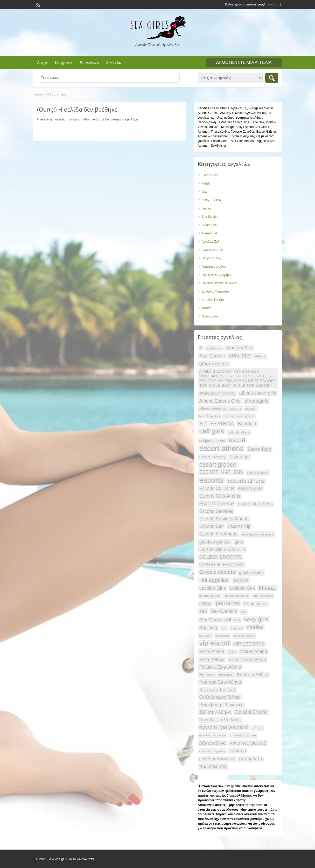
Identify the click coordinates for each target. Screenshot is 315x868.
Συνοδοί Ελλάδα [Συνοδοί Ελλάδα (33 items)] (251, 712)
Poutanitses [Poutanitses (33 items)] (256, 604)
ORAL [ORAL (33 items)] (206, 604)
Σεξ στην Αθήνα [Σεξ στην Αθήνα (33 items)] (215, 712)
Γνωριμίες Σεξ (211, 258)
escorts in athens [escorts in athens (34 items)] (255, 504)
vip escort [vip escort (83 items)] (215, 643)
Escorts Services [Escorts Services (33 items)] (216, 511)
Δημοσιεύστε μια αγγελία (244, 62)
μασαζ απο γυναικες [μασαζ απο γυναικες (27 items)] (217, 759)
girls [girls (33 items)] (239, 542)
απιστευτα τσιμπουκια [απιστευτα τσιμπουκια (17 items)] (213, 735)
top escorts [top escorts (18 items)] (223, 636)
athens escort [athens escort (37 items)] (214, 364)
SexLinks (113, 63)
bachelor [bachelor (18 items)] (251, 409)
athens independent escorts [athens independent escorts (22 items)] (220, 408)
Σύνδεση (273, 4)
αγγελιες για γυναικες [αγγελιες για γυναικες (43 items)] (224, 727)
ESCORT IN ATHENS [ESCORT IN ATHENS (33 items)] (221, 472)
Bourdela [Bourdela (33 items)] (247, 424)
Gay (205, 192)
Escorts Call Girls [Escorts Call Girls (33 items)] (217, 489)
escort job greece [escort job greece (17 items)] (258, 473)
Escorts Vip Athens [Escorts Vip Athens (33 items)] (218, 534)
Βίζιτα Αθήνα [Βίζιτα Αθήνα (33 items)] (212, 660)
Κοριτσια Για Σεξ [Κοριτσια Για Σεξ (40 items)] (218, 690)
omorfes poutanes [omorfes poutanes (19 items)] (237, 596)
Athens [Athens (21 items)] (260, 356)
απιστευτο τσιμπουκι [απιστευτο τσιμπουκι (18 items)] (243, 735)
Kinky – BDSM (212, 200)
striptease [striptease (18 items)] (237, 628)
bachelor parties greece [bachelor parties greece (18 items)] (239, 416)
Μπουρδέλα (210, 316)
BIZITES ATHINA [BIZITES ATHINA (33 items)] (217, 424)
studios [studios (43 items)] (255, 627)
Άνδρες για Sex (212, 250)
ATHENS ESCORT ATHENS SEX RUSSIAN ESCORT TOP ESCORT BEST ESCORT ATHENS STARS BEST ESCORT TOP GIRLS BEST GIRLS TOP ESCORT (238, 378)
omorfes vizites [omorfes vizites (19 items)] (263, 596)
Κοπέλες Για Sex (213, 300)
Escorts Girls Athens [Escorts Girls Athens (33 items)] (220, 496)
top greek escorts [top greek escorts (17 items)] (244, 636)
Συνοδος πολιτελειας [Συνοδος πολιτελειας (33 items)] (220, 720)
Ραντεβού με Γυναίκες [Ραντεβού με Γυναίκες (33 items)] (221, 705)
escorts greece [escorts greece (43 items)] (217, 504)
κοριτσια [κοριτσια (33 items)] (238, 751)
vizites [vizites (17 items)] (232, 652)
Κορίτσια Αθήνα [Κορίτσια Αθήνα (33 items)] (253, 675)
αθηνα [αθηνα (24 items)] (257, 728)
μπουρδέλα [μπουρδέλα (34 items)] (251, 759)
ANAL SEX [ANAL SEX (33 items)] (240, 356)
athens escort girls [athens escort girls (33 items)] (258, 393)
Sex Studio (209, 217)
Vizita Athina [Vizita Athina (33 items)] (212, 652)
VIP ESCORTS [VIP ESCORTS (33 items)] (249, 644)
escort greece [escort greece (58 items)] (218, 465)
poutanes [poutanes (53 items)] (228, 603)
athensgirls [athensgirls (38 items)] (256, 401)
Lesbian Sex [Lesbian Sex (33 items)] (242, 588)
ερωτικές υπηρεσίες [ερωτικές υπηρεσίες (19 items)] (212, 751)
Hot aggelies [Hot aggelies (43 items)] (214, 580)
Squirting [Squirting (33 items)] (208, 628)
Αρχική (43, 63)
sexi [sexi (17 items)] (244, 612)
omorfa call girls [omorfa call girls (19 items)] (210, 596)
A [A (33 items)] (201, 348)
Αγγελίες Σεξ (210, 242)
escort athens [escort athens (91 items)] (222, 448)
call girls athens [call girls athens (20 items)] (239, 432)
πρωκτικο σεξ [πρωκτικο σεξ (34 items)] (213, 767)
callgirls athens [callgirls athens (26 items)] (212, 441)
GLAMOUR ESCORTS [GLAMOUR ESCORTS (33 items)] (222, 550)
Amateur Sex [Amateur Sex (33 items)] (239, 348)
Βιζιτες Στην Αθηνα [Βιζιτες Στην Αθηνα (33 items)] (247, 660)
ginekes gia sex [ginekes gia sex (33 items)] (215, 542)
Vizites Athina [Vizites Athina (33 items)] (253, 652)
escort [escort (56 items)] (237, 440)
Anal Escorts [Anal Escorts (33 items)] (212, 356)
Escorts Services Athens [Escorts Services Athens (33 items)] (224, 519)
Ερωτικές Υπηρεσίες (216, 291)
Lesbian (207, 208)
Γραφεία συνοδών (214, 267)
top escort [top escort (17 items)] (205, 636)
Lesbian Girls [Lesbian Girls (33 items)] (213, 588)
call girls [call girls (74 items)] (212, 431)
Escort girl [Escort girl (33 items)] (240, 457)
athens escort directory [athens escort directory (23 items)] (217, 393)
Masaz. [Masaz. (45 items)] (267, 588)
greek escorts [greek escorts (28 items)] (251, 572)
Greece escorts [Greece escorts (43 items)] (217, 572)
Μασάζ (206, 308)
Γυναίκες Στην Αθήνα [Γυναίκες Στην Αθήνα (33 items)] (220, 667)
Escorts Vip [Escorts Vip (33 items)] (239, 526)
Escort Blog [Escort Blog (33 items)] (259, 449)
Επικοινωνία (89, 63)
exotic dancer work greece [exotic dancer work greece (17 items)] (257, 534)
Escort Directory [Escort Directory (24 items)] (212, 457)
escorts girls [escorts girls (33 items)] (250, 489)
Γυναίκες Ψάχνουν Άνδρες (220, 283)
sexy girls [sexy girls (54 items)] (256, 619)
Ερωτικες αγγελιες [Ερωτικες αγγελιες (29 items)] (216, 675)
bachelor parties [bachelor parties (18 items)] (210, 416)
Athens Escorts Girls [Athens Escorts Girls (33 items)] (220, 401)
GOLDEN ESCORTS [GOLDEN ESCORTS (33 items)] (221, 557)
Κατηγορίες (64, 63)
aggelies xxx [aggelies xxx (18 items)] (214, 348)
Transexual (209, 233)
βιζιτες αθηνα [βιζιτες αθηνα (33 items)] (213, 743)
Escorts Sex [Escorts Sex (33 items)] (212, 526)
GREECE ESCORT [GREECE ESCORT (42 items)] (222, 565)
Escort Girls (210, 175)
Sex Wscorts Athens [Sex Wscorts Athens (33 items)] (220, 620)
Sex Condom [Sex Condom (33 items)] (224, 611)
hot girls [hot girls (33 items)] (241, 580)
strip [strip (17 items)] (224, 628)
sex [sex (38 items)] (203, 611)
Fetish (206, 184)
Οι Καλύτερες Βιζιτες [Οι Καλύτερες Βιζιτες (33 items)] (220, 697)
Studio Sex (209, 225)
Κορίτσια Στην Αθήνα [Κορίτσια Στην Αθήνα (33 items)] (220, 682)
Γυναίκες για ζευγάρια (217, 275)
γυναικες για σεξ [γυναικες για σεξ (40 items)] (248, 743)
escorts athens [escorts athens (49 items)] (246, 481)
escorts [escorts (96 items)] (212, 480)
